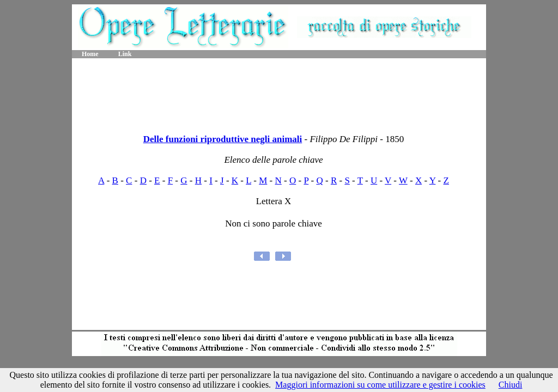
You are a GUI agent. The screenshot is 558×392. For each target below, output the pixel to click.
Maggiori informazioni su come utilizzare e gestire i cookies (380, 385)
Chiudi (511, 385)
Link (125, 54)
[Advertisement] (279, 93)
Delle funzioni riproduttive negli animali (223, 139)
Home (90, 54)
